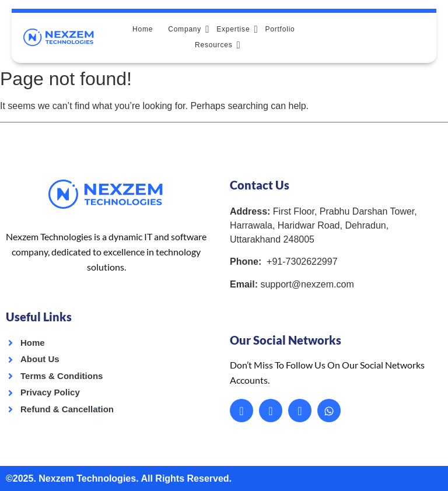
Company (188, 29)
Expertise (237, 29)
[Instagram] (300, 410)
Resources (218, 45)
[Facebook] (242, 410)
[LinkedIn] (271, 410)
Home (143, 29)
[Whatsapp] (329, 410)
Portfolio (280, 29)
